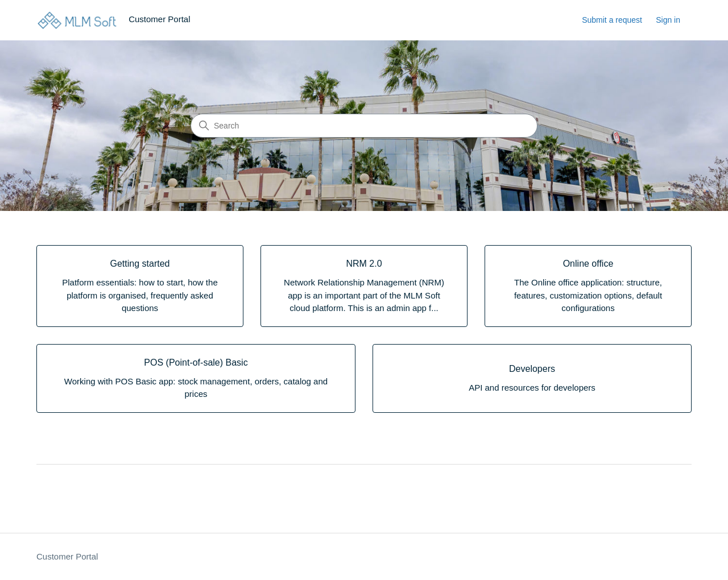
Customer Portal (67, 556)
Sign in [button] (668, 20)
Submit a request (612, 20)
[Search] (364, 126)
